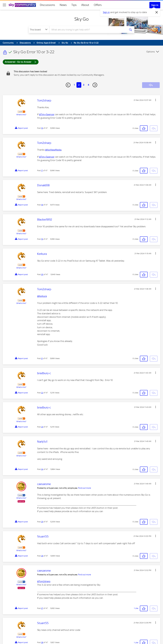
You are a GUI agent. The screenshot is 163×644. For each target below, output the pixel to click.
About (85, 5)
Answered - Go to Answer (21, 62)
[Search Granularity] (39, 30)
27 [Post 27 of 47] (42, 608)
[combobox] (88, 30)
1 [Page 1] (74, 85)
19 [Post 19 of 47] (42, 239)
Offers (98, 5)
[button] (156, 100)
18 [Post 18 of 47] (42, 205)
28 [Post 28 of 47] (42, 642)
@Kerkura (42, 296)
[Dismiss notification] (157, 12)
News (63, 5)
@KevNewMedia (53, 150)
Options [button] (151, 52)
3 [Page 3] (84, 85)
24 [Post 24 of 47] (42, 469)
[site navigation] (4, 5)
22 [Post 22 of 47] (42, 393)
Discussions (47, 5)
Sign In (155, 5)
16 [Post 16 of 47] (42, 128)
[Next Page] (95, 85)
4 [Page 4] (88, 85)
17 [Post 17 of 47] (42, 170)
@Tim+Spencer (47, 114)
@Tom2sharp (44, 581)
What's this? (21, 115)
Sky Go (81, 19)
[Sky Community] (22, 5)
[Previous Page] (68, 85)
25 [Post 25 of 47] (42, 522)
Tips (74, 5)
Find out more (84, 488)
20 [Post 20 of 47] (42, 274)
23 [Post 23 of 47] (42, 427)
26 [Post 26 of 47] (42, 556)
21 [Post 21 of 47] (42, 358)
